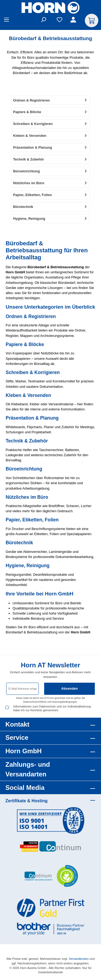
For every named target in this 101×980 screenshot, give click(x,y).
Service (17, 737)
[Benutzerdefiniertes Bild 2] (51, 847)
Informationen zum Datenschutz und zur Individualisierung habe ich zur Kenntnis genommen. (52, 708)
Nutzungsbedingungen (65, 702)
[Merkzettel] (60, 21)
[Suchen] (43, 21)
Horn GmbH (24, 751)
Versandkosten (79, 959)
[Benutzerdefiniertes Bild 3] (51, 876)
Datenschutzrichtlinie (35, 702)
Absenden (69, 688)
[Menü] (6, 21)
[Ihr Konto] (74, 21)
